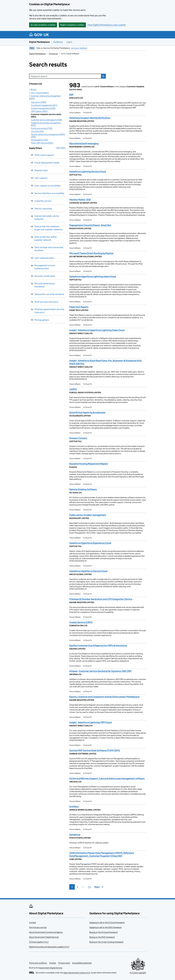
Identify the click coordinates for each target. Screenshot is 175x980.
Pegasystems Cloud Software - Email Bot (90, 225)
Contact (33, 922)
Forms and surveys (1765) (42, 128)
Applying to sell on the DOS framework (106, 927)
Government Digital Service (51, 968)
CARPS (73, 389)
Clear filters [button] (61, 148)
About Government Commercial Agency (46, 932)
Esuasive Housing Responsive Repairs (89, 464)
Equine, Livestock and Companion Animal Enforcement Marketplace (104, 697)
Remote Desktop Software (83, 489)
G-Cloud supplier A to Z (39, 942)
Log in (69, 42)
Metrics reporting (43, 209)
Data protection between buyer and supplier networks (49, 228)
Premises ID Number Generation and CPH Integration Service (101, 599)
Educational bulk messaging (84, 143)
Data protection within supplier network (45, 238)
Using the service (43, 201)
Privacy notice (64, 963)
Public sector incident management (88, 515)
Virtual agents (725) (39, 140)
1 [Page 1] (72, 887)
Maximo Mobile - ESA (80, 200)
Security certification (45, 276)
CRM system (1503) (39, 111)
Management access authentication (45, 267)
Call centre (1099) (39, 102)
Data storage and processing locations (49, 249)
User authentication (44, 258)
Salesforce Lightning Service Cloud (88, 172)
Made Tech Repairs (79, 307)
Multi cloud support (44, 155)
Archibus (74, 807)
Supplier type (41, 170)
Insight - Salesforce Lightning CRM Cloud (90, 722)
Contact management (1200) (43, 108)
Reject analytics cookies (72, 25)
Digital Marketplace (39, 42)
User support (41, 178)
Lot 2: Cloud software (40, 93)
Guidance (58, 42)
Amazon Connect (78, 438)
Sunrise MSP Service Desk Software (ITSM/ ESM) (95, 750)
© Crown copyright (138, 973)
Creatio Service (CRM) (81, 622)
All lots (33, 89)
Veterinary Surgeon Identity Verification (90, 118)
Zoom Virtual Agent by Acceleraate (87, 412)
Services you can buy (38, 927)
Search (103, 76)
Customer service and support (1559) (47, 120)
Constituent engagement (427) (44, 105)
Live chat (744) (37, 131)
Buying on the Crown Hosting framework (106, 942)
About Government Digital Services (44, 937)
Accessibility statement (82, 963)
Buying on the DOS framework (102, 937)
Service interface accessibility (49, 193)
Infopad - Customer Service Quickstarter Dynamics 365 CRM (100, 671)
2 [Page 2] (78, 887)
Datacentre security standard (49, 294)
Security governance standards (45, 285)
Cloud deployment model (47, 163)
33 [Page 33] (89, 887)
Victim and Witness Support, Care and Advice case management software (107, 778)
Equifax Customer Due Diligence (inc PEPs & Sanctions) (98, 646)
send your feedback (79, 48)
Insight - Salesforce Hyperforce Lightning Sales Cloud (97, 330)
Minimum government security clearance (49, 311)
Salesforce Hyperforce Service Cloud (88, 571)
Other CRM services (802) (42, 143)
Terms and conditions (38, 963)
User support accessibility (47, 186)
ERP (71, 95)
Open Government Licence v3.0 (77, 973)
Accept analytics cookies (43, 25)
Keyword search (39, 76)
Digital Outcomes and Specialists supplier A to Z (49, 947)
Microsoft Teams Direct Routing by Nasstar (91, 253)
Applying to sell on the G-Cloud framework (107, 922)
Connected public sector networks (47, 217)
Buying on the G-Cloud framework (104, 932)
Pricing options (42, 320)
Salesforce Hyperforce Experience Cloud (90, 543)
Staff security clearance (46, 302)
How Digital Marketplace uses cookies (107, 25)
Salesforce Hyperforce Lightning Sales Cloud (93, 276)
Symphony (75, 835)
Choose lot (53, 54)
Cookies (53, 963)
